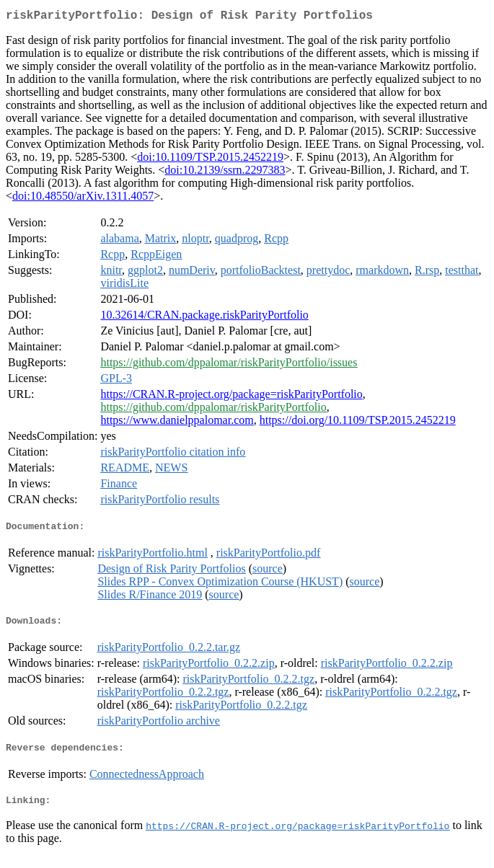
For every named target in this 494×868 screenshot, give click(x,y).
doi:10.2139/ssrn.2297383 (225, 173)
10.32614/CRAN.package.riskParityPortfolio (204, 318)
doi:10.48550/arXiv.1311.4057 (83, 199)
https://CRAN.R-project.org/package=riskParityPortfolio (231, 397)
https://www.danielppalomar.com (177, 423)
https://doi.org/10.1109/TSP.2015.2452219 (358, 423)
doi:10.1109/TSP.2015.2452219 (210, 160)
